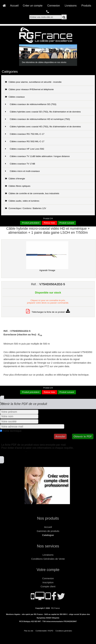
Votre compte (48, 570)
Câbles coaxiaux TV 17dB (20, 164)
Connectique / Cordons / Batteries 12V (26, 208)
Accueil (14, 5)
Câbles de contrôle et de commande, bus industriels (32, 193)
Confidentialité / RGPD (44, 631)
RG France (55, 608)
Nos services (48, 546)
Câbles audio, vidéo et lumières (22, 201)
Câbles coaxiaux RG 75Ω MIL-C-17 (25, 134)
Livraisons (71, 5)
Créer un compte (33, 5)
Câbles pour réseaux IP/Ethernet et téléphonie (29, 89)
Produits (86, 5)
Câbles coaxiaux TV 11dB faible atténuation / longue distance (37, 156)
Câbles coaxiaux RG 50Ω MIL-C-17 (25, 141)
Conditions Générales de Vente (48, 559)
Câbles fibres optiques (18, 186)
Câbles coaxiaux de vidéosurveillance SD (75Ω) (31, 104)
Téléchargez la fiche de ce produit (48, 312)
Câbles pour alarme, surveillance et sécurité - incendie (33, 82)
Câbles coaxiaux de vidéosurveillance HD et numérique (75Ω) (38, 119)
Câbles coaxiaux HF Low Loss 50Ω (25, 149)
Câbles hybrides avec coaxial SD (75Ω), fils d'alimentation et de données (43, 112)
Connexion (54, 5)
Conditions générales (64, 631)
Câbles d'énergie (15, 179)
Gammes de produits (48, 531)
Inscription (48, 582)
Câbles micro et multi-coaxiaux (23, 171)
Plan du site (29, 631)
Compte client (48, 586)
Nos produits (48, 518)
